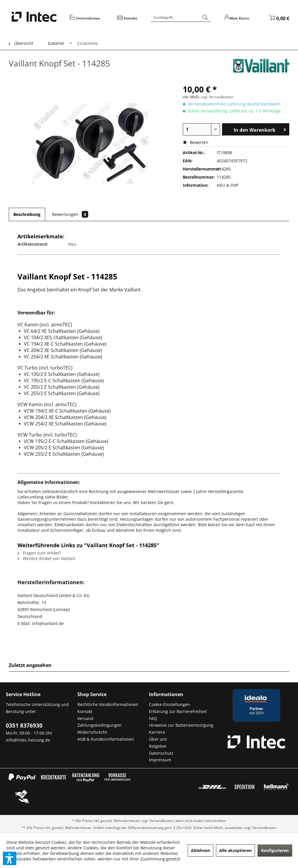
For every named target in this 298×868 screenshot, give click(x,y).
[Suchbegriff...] (181, 17)
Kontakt (85, 711)
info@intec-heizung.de (28, 740)
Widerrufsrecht (92, 732)
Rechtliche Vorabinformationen (108, 704)
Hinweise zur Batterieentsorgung (181, 725)
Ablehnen (201, 850)
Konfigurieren (275, 850)
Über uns (158, 739)
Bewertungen (70, 214)
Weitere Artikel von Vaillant (46, 558)
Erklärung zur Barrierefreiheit (178, 711)
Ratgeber (158, 746)
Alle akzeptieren (235, 850)
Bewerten (196, 142)
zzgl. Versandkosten (217, 97)
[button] (10, 858)
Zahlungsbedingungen (100, 725)
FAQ (153, 718)
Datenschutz (161, 753)
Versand (85, 718)
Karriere (157, 732)
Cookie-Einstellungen (170, 704)
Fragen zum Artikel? (39, 553)
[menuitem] (90, 20)
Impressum (160, 760)
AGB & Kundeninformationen (106, 739)
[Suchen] (205, 17)
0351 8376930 (24, 726)
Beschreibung (27, 214)
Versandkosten (161, 821)
